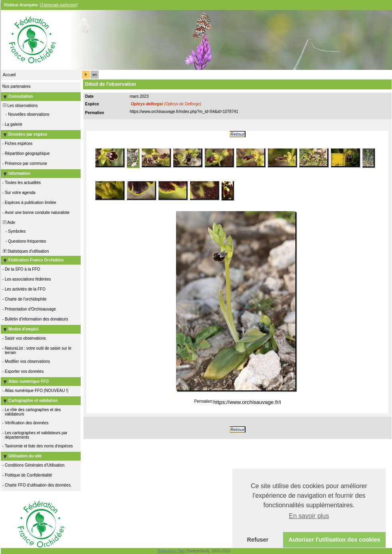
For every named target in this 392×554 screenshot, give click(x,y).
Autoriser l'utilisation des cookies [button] (335, 540)
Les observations (20, 106)
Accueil (9, 75)
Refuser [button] (258, 540)
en (95, 75)
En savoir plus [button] (309, 516)
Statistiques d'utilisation (25, 251)
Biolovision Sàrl (171, 551)
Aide (8, 223)
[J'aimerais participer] (59, 5)
